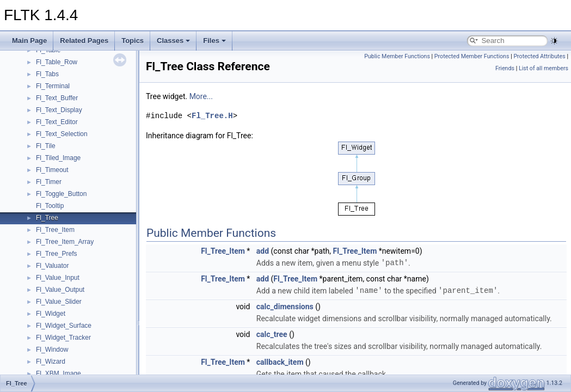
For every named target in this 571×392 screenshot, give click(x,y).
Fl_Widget (51, 314)
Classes (173, 41)
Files (214, 41)
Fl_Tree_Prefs (57, 254)
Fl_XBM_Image (59, 373)
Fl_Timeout (52, 170)
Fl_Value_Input (58, 278)
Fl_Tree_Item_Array (65, 242)
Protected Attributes (539, 56)
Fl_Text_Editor (57, 122)
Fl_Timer (49, 182)
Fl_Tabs (47, 74)
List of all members (544, 68)
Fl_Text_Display (59, 110)
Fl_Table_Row (57, 62)
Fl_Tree (47, 218)
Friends (505, 68)
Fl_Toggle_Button (61, 194)
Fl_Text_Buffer (57, 98)
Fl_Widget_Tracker (63, 338)
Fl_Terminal (53, 86)
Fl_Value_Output (60, 290)
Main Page (29, 41)
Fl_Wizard (51, 362)
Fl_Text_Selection (62, 134)
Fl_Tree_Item (55, 230)
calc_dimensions (285, 307)
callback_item (280, 362)
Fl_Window (52, 350)
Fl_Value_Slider (59, 302)
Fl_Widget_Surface (64, 326)
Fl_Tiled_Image (58, 158)
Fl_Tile (46, 146)
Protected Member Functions (472, 56)
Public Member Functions (397, 56)
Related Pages (84, 41)
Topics (133, 41)
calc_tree (272, 334)
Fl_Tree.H (212, 116)
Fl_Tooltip (50, 206)
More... (201, 96)
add (263, 251)
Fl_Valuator (52, 266)
